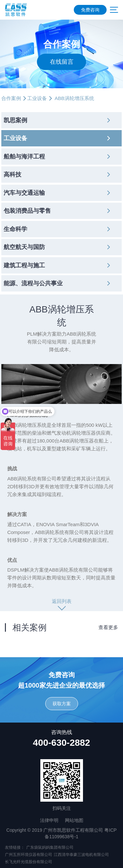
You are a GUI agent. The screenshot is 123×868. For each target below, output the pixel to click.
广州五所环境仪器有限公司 (29, 855)
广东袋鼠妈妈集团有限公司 (50, 847)
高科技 (12, 175)
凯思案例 (15, 120)
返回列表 (62, 601)
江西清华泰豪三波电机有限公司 (81, 855)
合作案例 (11, 98)
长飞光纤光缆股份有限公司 (29, 862)
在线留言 (62, 62)
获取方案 (62, 704)
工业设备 (37, 98)
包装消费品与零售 (27, 211)
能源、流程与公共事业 (33, 283)
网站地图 (74, 820)
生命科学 (15, 229)
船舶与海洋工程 (24, 157)
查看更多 (108, 627)
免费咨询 (90, 10)
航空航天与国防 (24, 247)
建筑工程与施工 (24, 265)
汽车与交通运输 (24, 193)
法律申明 (49, 820)
